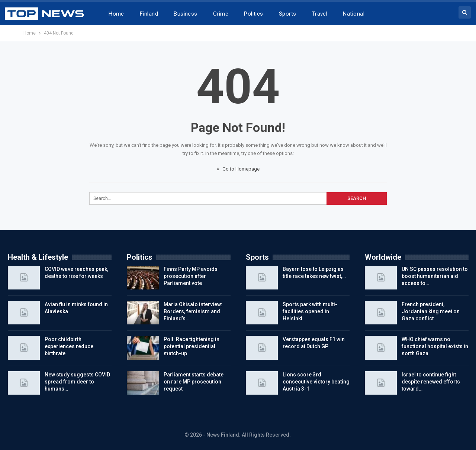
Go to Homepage (238, 169)
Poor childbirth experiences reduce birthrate (69, 346)
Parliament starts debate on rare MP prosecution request (194, 382)
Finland (149, 14)
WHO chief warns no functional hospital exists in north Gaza (435, 346)
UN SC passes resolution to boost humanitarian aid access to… (435, 276)
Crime (221, 14)
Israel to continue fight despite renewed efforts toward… (431, 382)
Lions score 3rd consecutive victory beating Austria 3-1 (316, 382)
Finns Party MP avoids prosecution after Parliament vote (191, 276)
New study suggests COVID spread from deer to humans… (77, 382)
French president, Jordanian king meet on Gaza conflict (431, 311)
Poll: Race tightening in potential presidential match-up (192, 346)
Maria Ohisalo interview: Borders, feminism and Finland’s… (193, 311)
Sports (288, 14)
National (354, 14)
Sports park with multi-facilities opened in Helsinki (310, 311)
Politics (254, 14)
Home (116, 14)
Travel (320, 14)
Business (186, 14)
